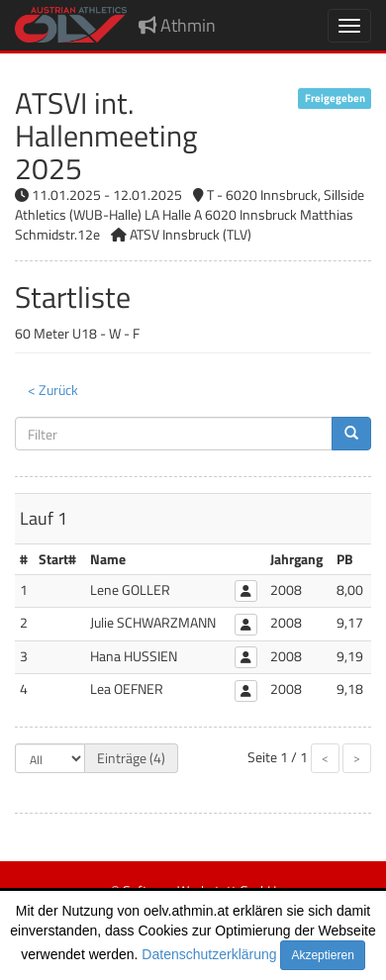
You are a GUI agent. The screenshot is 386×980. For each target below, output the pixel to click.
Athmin (177, 25)
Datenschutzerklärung (209, 954)
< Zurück (53, 390)
